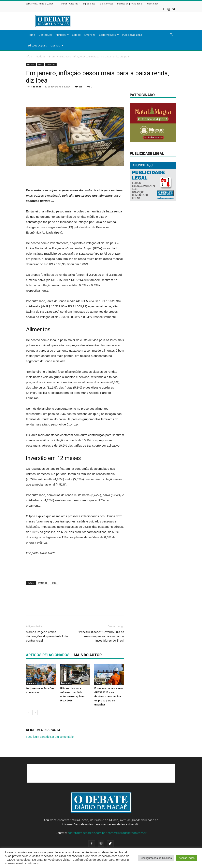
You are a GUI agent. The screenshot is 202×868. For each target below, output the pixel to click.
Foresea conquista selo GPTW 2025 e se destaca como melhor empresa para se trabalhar (109, 696)
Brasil (52, 57)
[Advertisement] (128, 21)
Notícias (62, 35)
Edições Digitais (37, 45)
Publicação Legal (132, 35)
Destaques (46, 35)
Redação (36, 87)
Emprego (90, 35)
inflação (43, 583)
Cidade (76, 35)
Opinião (57, 45)
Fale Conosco (106, 4)
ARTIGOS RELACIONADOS (48, 655)
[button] (171, 35)
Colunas (31, 683)
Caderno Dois (109, 35)
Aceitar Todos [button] (186, 858)
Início (29, 57)
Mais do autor (88, 655)
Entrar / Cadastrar (70, 4)
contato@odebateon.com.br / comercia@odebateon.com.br (107, 833)
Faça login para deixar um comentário (50, 737)
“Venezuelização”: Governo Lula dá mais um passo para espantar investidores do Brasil (101, 636)
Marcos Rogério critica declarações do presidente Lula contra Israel (47, 636)
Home (31, 35)
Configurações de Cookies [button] (156, 858)
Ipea (54, 583)
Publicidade (152, 4)
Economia (51, 65)
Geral (98, 683)
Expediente (89, 4)
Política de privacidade (130, 4)
